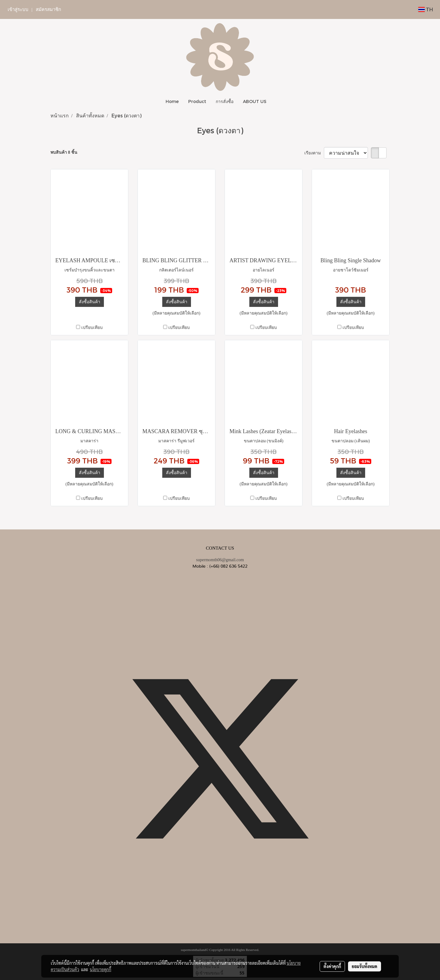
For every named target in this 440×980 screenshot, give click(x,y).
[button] (277, 101)
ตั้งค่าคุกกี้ (332, 966)
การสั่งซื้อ (225, 101)
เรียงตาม (314, 153)
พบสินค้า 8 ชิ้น (64, 152)
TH (426, 9)
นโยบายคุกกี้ (101, 969)
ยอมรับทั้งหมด (365, 966)
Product (197, 101)
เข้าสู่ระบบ (18, 9)
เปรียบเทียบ (92, 328)
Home (172, 101)
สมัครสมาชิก (48, 9)
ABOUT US (255, 101)
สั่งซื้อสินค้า (90, 302)
